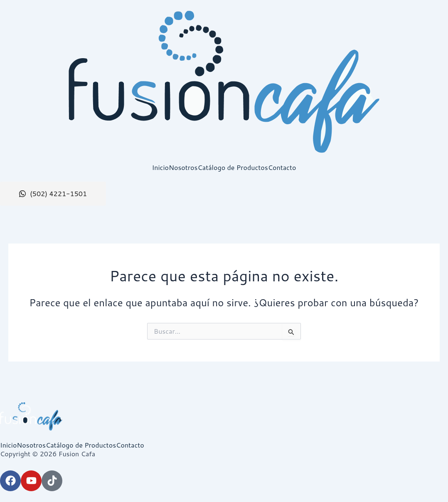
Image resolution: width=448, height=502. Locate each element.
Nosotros (183, 167)
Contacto (282, 167)
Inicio (160, 167)
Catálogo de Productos (233, 167)
